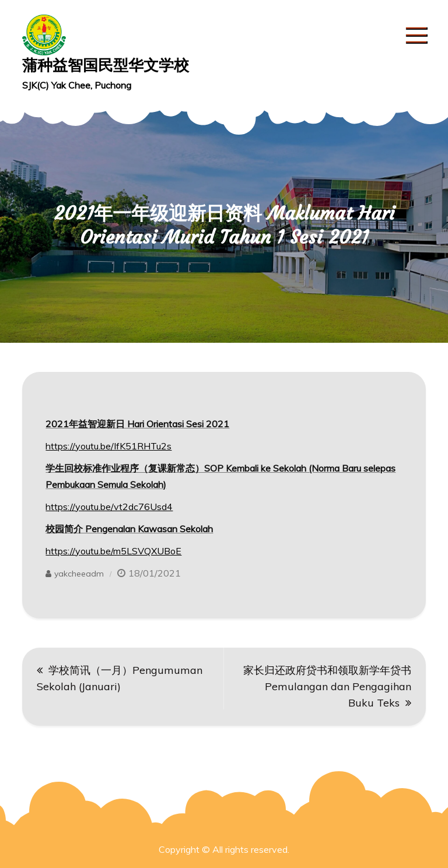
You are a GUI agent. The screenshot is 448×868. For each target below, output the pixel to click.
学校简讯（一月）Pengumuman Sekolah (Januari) (120, 678)
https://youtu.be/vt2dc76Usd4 (109, 507)
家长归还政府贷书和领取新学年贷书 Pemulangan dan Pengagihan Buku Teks (327, 686)
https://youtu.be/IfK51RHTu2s (108, 446)
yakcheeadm (79, 574)
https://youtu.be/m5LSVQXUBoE (113, 551)
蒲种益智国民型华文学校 (106, 65)
